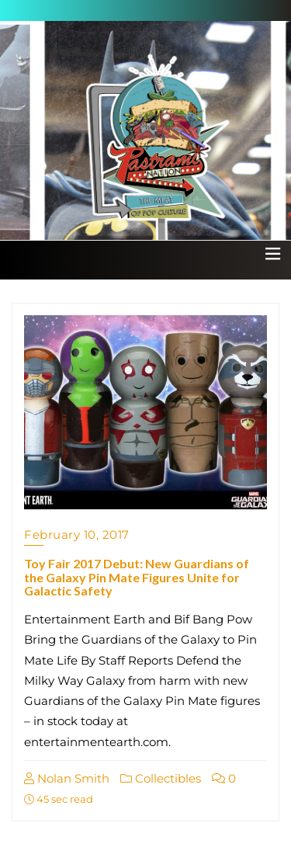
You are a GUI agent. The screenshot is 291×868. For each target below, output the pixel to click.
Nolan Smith (67, 778)
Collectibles (161, 778)
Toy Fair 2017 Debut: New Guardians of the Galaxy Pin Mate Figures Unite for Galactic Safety (137, 577)
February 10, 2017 (77, 535)
